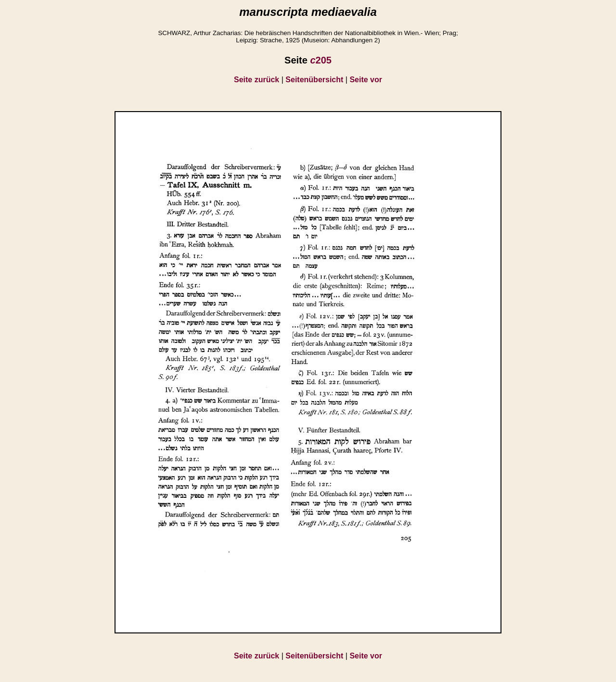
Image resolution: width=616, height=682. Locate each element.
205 (321, 60)
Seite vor (366, 80)
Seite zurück (257, 80)
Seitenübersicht (314, 80)
